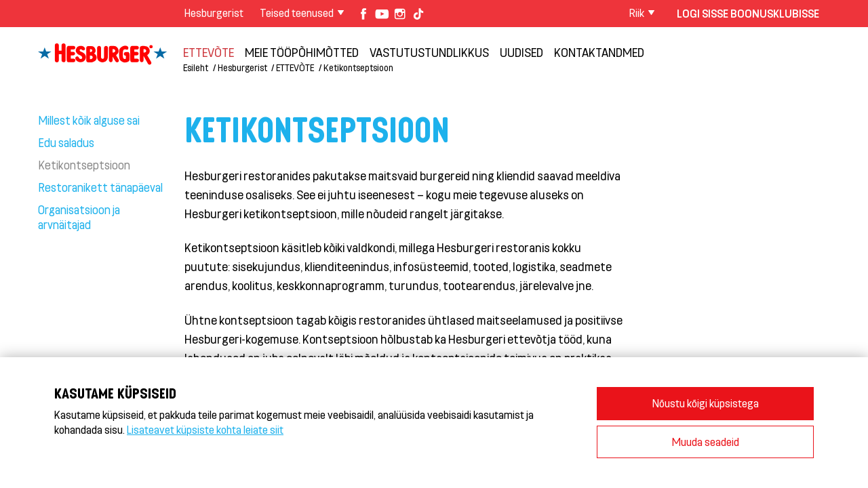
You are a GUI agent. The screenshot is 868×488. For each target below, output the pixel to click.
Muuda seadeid (706, 442)
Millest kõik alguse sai (89, 120)
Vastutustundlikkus (429, 52)
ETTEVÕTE (209, 52)
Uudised (521, 52)
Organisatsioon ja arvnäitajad (79, 217)
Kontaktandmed (599, 52)
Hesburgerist (214, 13)
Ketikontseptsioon (358, 67)
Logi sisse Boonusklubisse (748, 13)
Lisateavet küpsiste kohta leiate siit (205, 429)
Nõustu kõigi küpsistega (706, 403)
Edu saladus (66, 142)
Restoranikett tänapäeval (100, 187)
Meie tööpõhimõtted (302, 52)
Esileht (196, 67)
